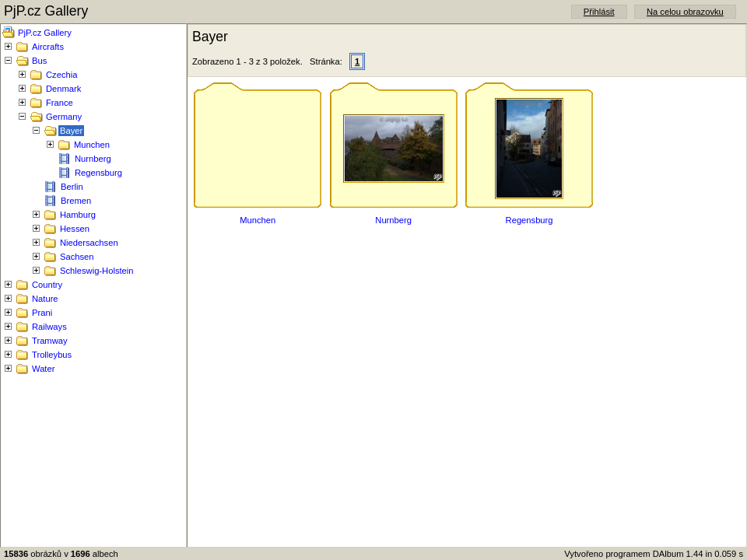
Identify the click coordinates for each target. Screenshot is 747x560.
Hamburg (78, 215)
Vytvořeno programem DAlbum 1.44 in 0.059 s (654, 554)
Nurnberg (93, 159)
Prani (42, 313)
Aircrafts (48, 47)
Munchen (92, 145)
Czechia (61, 75)
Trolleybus (52, 355)
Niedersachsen (89, 243)
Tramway (50, 341)
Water (43, 369)
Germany (64, 117)
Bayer (71, 131)
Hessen (75, 229)
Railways (49, 327)
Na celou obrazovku (685, 12)
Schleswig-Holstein (97, 271)
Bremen (76, 201)
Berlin (72, 187)
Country (47, 285)
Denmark (63, 89)
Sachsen (77, 257)
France (60, 103)
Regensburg (98, 173)
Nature (45, 299)
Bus (39, 61)
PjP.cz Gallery (45, 33)
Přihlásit (599, 12)
